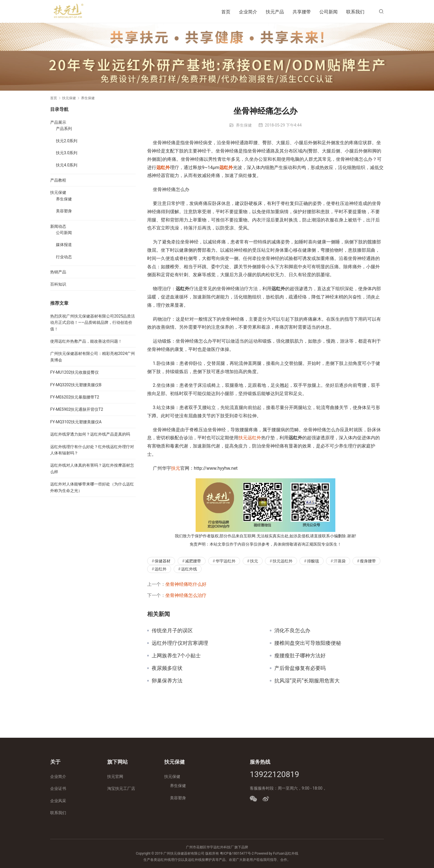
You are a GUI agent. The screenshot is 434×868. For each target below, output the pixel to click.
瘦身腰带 (368, 561)
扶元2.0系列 (67, 141)
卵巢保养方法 (167, 681)
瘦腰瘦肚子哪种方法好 (300, 656)
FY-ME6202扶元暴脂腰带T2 (75, 397)
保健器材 (163, 561)
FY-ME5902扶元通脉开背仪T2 (77, 409)
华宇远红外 (226, 561)
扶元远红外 (250, 438)
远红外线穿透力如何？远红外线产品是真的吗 (90, 434)
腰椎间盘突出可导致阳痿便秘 (308, 643)
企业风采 (58, 801)
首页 (226, 12)
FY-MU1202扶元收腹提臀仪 (74, 372)
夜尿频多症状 (167, 668)
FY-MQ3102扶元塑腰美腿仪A (76, 422)
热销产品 (58, 272)
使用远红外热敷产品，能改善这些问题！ (86, 341)
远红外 (163, 167)
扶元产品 (275, 12)
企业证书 (58, 788)
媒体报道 (64, 245)
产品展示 (58, 122)
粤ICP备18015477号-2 (237, 853)
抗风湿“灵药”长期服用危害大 (307, 681)
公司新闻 (328, 12)
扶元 (176, 468)
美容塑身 (64, 211)
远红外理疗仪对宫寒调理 (180, 643)
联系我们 (355, 12)
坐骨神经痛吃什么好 (186, 584)
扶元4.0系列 (67, 165)
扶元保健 (58, 192)
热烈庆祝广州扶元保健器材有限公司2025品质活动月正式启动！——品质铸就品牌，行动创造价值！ (93, 323)
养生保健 (244, 125)
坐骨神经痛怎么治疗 (186, 595)
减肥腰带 (193, 561)
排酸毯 (313, 561)
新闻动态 (58, 226)
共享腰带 (302, 12)
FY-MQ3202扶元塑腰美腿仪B (76, 385)
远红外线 (189, 569)
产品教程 (58, 180)
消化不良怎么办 (292, 631)
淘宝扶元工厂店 (121, 788)
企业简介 (248, 12)
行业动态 (64, 257)
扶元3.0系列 (67, 153)
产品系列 (64, 129)
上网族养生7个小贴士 (176, 656)
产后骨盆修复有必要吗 (300, 668)
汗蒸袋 (340, 561)
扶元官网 (115, 776)
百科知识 (58, 284)
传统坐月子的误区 (172, 631)
